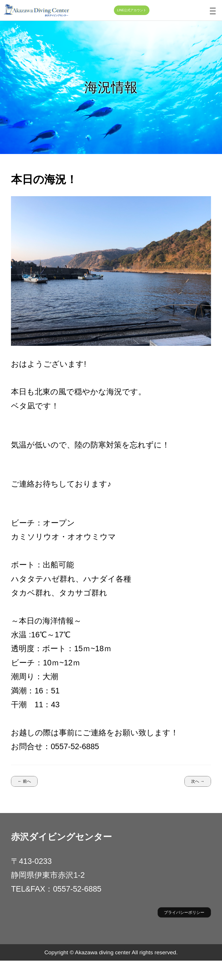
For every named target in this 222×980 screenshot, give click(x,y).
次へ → (188, 785)
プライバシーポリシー (164, 926)
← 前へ (34, 785)
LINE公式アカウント (143, 10)
